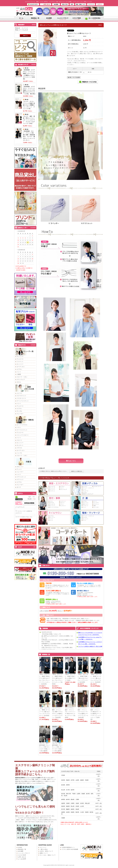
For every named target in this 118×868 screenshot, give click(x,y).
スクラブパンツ (21, 396)
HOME (20, 847)
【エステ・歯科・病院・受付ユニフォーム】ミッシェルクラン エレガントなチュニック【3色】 (29, 120)
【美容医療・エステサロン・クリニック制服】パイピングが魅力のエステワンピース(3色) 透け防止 (29, 90)
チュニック (20, 356)
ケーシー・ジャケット (88, 488)
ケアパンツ (20, 479)
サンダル (19, 411)
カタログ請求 (22, 855)
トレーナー (20, 472)
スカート (19, 440)
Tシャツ (19, 469)
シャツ (19, 474)
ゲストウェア (21, 379)
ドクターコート (21, 398)
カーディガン (21, 367)
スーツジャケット (22, 430)
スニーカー (20, 414)
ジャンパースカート (23, 435)
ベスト (19, 427)
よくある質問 (22, 859)
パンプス (19, 453)
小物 (94, 506)
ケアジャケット (21, 477)
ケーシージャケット (23, 401)
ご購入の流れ (44, 849)
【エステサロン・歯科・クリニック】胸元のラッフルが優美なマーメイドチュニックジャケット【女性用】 (96, 714)
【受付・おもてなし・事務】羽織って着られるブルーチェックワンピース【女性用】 (83, 678)
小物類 (19, 374)
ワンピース (20, 359)
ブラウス (19, 448)
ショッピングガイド (24, 853)
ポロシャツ (20, 467)
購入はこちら (71, 461)
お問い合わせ (22, 857)
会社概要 (21, 851)
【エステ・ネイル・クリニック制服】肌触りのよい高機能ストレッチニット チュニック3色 (29, 105)
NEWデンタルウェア (88, 494)
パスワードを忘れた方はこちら (24, 517)
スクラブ (19, 393)
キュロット (20, 445)
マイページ (43, 847)
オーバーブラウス (22, 425)
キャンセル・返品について (48, 855)
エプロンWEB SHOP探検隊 (70, 849)
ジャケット (20, 362)
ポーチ (19, 487)
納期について (44, 853)
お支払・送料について (46, 851)
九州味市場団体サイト (68, 847)
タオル (19, 382)
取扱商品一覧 (22, 849)
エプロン (19, 369)
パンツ (19, 372)
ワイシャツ (86, 503)
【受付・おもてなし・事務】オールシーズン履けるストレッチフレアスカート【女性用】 (96, 678)
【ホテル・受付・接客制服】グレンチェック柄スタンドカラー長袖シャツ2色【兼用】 (45, 747)
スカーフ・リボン (22, 377)
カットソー (20, 364)
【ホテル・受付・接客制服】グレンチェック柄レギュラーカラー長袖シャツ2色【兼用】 (57, 747)
